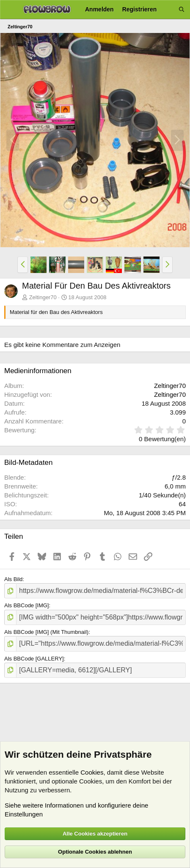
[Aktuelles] (168, 10)
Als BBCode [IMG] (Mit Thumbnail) (46, 632)
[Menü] (10, 10)
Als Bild (13, 579)
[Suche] (182, 10)
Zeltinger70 (43, 297)
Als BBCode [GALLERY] (34, 659)
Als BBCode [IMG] (26, 605)
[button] (23, 265)
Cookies (92, 772)
